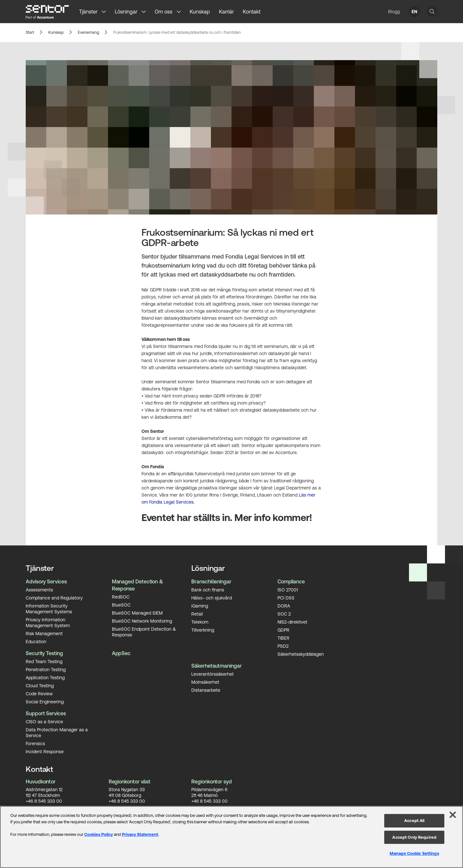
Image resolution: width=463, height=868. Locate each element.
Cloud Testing (40, 686)
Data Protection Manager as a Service (57, 733)
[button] (106, 12)
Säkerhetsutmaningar (216, 666)
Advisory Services (46, 581)
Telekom (200, 622)
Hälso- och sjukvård (212, 598)
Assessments (39, 590)
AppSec (121, 653)
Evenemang (87, 33)
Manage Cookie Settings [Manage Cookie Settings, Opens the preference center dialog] (414, 853)
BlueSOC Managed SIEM (137, 613)
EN (414, 12)
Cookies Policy (99, 834)
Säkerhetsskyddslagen (301, 654)
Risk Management (44, 634)
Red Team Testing (44, 662)
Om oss (163, 12)
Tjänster (88, 12)
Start (30, 33)
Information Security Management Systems (49, 609)
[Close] (453, 815)
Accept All (414, 821)
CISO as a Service (44, 722)
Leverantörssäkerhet (213, 674)
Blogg (394, 12)
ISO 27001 (288, 590)
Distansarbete (206, 690)
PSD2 (283, 646)
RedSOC (121, 597)
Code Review (39, 694)
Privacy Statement (140, 834)
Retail (197, 614)
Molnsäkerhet (205, 682)
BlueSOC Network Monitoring (142, 621)
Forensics (35, 744)
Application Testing (45, 678)
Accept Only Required (414, 837)
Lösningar (126, 12)
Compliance (291, 581)
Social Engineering (45, 702)
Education (36, 642)
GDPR (283, 630)
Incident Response (45, 752)
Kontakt (252, 12)
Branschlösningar (211, 581)
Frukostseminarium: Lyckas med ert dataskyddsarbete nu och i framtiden (174, 33)
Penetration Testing (46, 670)
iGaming (200, 606)
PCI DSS (286, 598)
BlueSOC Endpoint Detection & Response (144, 632)
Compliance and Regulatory (54, 598)
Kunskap (200, 12)
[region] (232, 837)
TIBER (283, 638)
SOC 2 (284, 614)
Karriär (226, 12)
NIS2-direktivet (292, 622)
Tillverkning (203, 630)
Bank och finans (208, 590)
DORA (284, 606)
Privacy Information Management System (48, 623)
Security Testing (44, 653)
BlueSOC (121, 605)
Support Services (46, 713)
